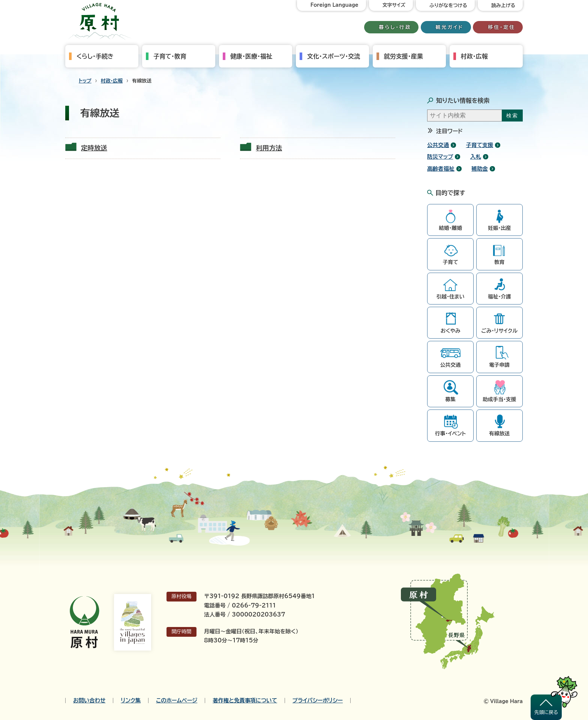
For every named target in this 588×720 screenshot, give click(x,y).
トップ (85, 81)
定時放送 (94, 148)
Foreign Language (334, 5)
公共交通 (438, 145)
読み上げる (503, 5)
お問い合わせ (89, 700)
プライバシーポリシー (318, 700)
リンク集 (131, 700)
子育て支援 (480, 145)
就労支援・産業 (403, 56)
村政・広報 (474, 56)
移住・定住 (502, 27)
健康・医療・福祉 (251, 56)
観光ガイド (450, 27)
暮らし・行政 (395, 27)
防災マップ (440, 157)
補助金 (480, 169)
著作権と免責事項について (245, 700)
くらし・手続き (95, 56)
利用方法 (269, 148)
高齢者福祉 (441, 169)
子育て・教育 (170, 56)
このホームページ (177, 700)
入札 (476, 157)
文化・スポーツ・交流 (334, 56)
